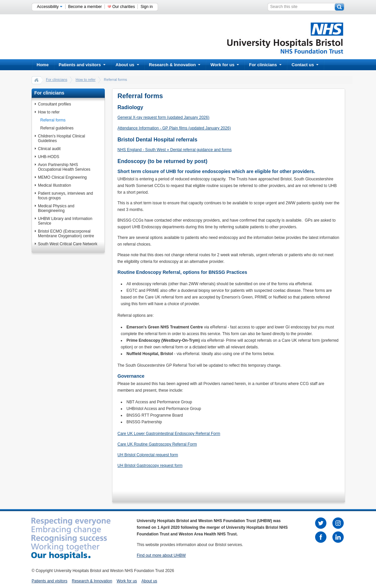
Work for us (225, 65)
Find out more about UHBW (161, 555)
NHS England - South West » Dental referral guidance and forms (175, 150)
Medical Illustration (54, 185)
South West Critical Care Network (68, 244)
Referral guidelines (57, 128)
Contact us (305, 65)
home (37, 80)
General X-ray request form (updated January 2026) (163, 117)
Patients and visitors (82, 65)
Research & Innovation (175, 65)
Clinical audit (49, 149)
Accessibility (50, 7)
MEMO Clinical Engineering (62, 177)
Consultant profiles (54, 104)
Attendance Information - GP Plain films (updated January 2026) (174, 128)
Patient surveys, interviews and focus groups (65, 196)
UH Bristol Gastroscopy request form (150, 466)
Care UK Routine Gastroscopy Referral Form (157, 444)
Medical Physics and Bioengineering (56, 208)
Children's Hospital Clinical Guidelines (62, 138)
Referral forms (53, 120)
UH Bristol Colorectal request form (148, 455)
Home (43, 65)
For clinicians (265, 65)
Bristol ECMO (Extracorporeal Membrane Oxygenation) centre (66, 234)
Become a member (85, 7)
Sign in (147, 7)
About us (127, 65)
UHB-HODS (49, 157)
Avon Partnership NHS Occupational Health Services (64, 167)
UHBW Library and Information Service (65, 221)
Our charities (123, 7)
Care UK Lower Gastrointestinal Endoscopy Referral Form (169, 434)
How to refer (86, 80)
